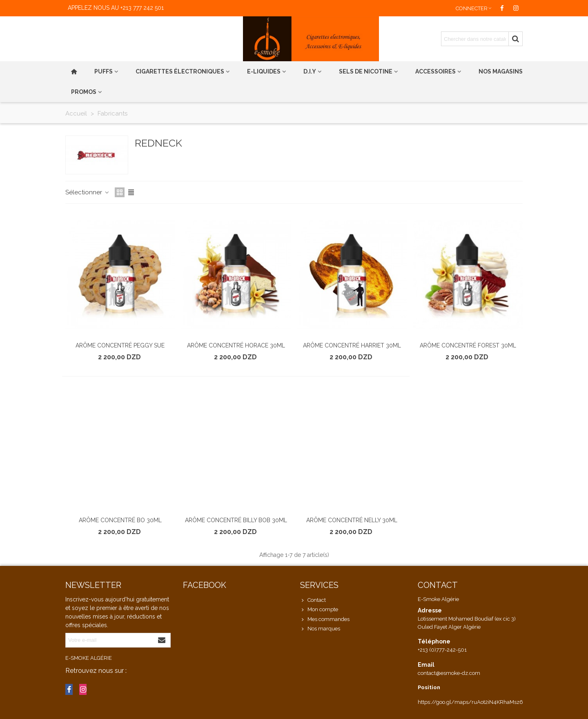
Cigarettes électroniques (180, 71)
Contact (313, 600)
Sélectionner (88, 192)
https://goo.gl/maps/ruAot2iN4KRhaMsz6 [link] (470, 702)
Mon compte (319, 610)
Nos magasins (501, 71)
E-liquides (264, 71)
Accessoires (435, 71)
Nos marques (320, 629)
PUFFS (104, 71)
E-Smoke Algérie (89, 658)
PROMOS (84, 92)
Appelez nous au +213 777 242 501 (116, 8)
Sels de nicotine (366, 71)
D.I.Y (310, 71)
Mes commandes (325, 619)
